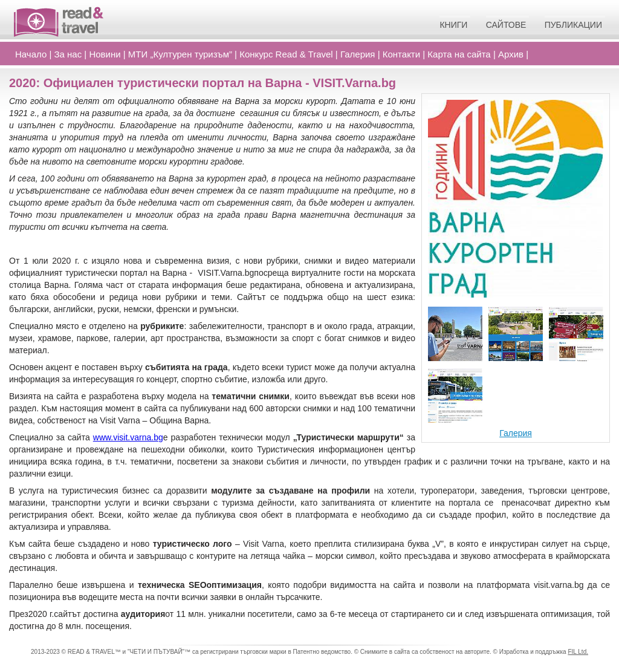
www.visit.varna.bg (128, 437)
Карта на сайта (459, 54)
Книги (453, 25)
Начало (31, 54)
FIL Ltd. (578, 652)
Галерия (358, 54)
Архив (511, 54)
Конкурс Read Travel (286, 54)
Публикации (573, 25)
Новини (105, 54)
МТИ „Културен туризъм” (180, 54)
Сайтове (506, 25)
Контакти (401, 54)
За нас (68, 54)
